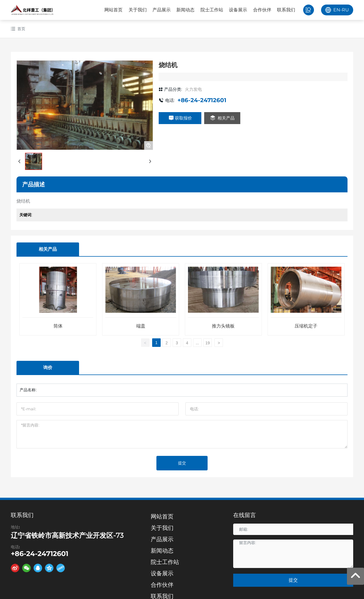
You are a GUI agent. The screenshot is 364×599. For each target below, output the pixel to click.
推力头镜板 (223, 326)
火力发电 (193, 89)
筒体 (58, 326)
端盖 (141, 326)
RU (345, 10)
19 (208, 343)
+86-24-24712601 (202, 100)
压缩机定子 (306, 326)
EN (337, 10)
